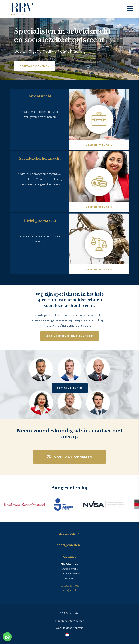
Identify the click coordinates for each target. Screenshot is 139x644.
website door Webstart (70, 628)
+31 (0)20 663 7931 (69, 586)
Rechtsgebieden (67, 545)
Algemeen (67, 534)
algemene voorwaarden (70, 621)
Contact (69, 557)
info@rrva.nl (69, 590)
